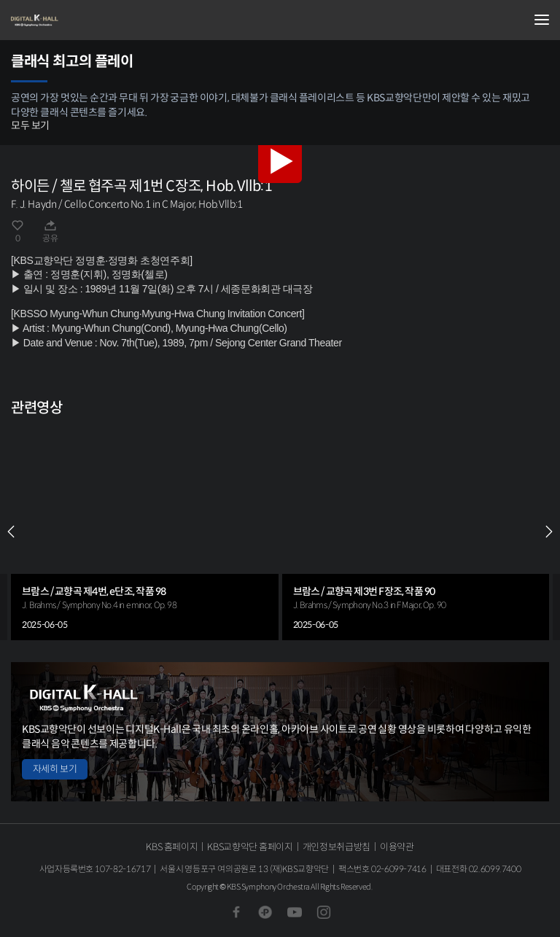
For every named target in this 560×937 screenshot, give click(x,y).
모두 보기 (30, 125)
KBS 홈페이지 (172, 847)
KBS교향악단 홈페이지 (250, 847)
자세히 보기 (55, 769)
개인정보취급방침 (337, 847)
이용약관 (397, 847)
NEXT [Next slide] (549, 532)
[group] (145, 532)
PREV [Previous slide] (11, 532)
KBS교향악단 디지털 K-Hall (84, 20)
